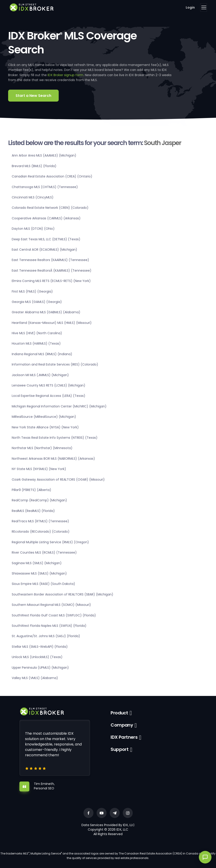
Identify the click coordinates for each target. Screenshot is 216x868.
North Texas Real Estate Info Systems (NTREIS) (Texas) (55, 438)
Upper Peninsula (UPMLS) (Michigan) (40, 668)
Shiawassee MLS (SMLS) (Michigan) (39, 573)
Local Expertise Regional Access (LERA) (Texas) (49, 396)
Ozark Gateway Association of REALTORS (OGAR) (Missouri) (58, 479)
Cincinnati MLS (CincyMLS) (33, 197)
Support (120, 749)
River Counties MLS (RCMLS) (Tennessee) (44, 552)
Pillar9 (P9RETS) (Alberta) (31, 490)
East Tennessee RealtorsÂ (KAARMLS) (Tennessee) (52, 270)
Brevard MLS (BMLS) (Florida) (34, 166)
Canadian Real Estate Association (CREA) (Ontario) (52, 176)
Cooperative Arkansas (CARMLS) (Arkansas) (46, 218)
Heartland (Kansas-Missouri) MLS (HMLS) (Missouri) (52, 323)
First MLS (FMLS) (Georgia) (32, 291)
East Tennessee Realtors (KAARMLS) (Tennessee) (50, 260)
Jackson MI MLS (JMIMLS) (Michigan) (40, 375)
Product (119, 713)
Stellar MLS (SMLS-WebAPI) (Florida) (40, 647)
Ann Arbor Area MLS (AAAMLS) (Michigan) (44, 155)
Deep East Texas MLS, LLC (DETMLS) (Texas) (46, 239)
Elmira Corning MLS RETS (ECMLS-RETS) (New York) (51, 281)
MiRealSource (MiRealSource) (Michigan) (44, 417)
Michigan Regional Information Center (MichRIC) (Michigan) (59, 406)
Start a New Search (33, 96)
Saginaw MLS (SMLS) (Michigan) (37, 563)
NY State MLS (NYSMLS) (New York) (39, 469)
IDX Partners (124, 737)
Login (190, 7)
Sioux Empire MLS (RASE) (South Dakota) (43, 584)
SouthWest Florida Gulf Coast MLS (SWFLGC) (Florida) (54, 615)
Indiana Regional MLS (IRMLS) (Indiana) (42, 354)
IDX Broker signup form (65, 75)
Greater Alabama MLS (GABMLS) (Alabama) (46, 312)
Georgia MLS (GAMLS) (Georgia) (37, 302)
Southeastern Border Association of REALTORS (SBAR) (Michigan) (63, 594)
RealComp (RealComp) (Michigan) (39, 500)
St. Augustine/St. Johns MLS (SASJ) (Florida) (46, 636)
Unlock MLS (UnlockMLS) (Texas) (37, 657)
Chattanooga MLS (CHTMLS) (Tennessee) (45, 187)
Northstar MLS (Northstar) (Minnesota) (42, 448)
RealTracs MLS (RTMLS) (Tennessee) (40, 521)
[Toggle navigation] (204, 7)
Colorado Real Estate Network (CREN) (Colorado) (50, 208)
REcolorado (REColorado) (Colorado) (41, 532)
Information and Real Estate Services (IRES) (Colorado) (55, 364)
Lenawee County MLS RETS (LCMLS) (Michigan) (49, 385)
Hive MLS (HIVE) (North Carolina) (37, 333)
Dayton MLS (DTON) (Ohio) (33, 229)
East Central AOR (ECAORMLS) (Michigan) (44, 250)
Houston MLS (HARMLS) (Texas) (36, 343)
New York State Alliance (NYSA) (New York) (45, 427)
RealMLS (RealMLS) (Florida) (33, 511)
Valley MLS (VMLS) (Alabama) (35, 678)
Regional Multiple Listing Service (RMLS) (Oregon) (50, 542)
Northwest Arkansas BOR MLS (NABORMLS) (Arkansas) (53, 459)
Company (122, 725)
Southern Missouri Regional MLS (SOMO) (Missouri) (51, 605)
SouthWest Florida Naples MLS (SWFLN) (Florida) (49, 626)
